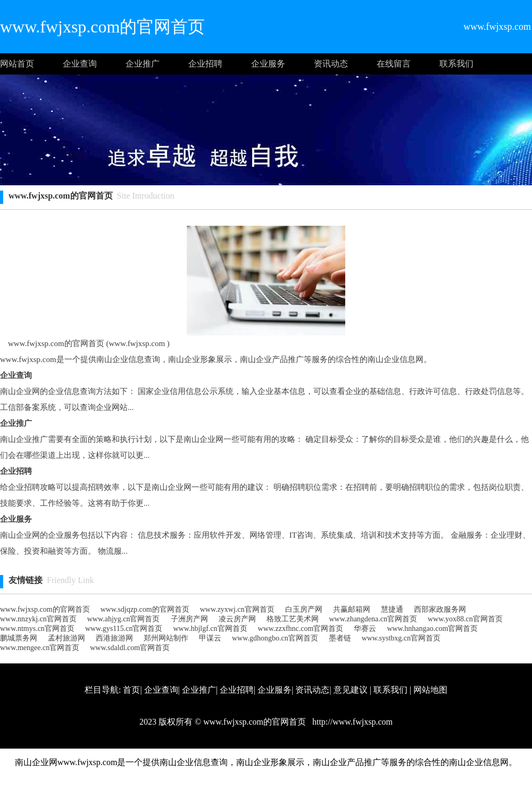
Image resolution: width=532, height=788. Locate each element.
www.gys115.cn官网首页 (124, 629)
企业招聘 (205, 64)
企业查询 (80, 64)
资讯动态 (331, 64)
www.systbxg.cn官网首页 (401, 638)
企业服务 (268, 64)
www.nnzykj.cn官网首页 (38, 619)
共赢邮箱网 (352, 609)
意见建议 (351, 690)
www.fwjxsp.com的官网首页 (45, 609)
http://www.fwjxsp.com (351, 722)
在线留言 (394, 64)
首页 (131, 690)
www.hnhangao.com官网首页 (432, 629)
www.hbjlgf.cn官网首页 (210, 629)
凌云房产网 (237, 619)
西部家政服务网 (440, 609)
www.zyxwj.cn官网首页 (237, 609)
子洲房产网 (189, 619)
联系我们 (456, 64)
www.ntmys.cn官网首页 (37, 629)
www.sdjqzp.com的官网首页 (145, 609)
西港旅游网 (114, 638)
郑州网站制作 (166, 638)
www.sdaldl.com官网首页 (130, 648)
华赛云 (365, 629)
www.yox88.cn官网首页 (465, 619)
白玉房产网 (304, 609)
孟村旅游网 (66, 638)
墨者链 (340, 638)
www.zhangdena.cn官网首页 (373, 619)
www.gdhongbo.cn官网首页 (275, 638)
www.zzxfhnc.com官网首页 (301, 629)
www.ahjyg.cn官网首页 (124, 619)
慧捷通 (392, 609)
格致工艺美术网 (293, 619)
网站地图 (430, 690)
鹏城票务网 (19, 638)
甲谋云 (210, 638)
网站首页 (17, 64)
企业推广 (143, 64)
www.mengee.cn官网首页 (40, 648)
